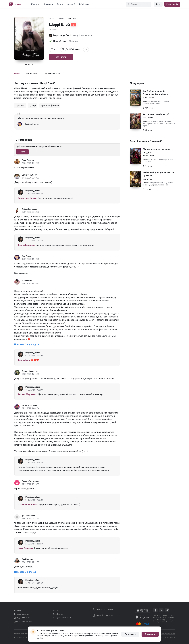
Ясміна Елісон (148, 156)
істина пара (155, 104)
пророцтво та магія (160, 185)
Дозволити (150, 634)
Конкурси (48, 4)
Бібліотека (84, 4)
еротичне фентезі (50, 105)
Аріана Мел (27, 280)
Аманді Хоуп (148, 179)
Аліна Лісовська (29, 209)
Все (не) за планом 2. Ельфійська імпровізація (156, 93)
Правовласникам (22, 614)
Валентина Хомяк (30, 175)
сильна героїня (157, 101)
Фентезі (61, 18)
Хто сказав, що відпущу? (156, 114)
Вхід (158, 4)
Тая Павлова (28, 559)
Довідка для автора (23, 621)
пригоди (20, 105)
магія (154, 160)
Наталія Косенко (30, 405)
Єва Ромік (27, 256)
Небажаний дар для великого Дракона (158, 174)
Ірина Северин (28, 515)
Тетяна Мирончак (30, 371)
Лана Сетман (28, 160)
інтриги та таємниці (159, 183)
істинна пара (162, 160)
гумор (33, 105)
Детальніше (130, 634)
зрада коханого (158, 121)
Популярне (137, 83)
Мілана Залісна (149, 98)
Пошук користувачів (62, 618)
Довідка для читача (23, 618)
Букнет (52, 18)
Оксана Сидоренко (31, 481)
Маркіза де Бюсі (62, 35)
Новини (18, 610)
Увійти (22, 152)
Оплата (56, 610)
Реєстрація (172, 4)
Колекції (71, 4)
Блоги (60, 4)
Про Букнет (58, 614)
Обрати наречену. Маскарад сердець (157, 151)
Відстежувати (86, 35)
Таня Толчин (148, 118)
